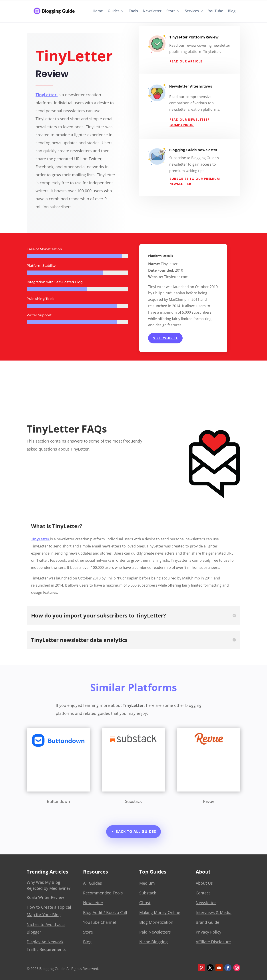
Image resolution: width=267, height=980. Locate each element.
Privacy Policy (208, 932)
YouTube (216, 11)
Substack (148, 893)
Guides (114, 11)
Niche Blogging (153, 942)
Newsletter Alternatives (191, 86)
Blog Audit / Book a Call (105, 912)
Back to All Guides (136, 832)
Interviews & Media (214, 912)
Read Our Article (186, 61)
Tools (133, 11)
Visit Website (165, 338)
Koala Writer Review (45, 897)
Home (98, 11)
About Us (204, 883)
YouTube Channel (100, 922)
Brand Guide (207, 922)
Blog (232, 11)
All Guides (93, 883)
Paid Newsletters (155, 932)
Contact (203, 893)
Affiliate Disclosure (213, 942)
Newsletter (152, 11)
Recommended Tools (103, 893)
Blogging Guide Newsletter (193, 150)
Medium (147, 883)
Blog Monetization (156, 922)
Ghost (145, 903)
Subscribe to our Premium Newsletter (195, 181)
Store (171, 11)
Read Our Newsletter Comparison (190, 122)
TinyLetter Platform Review (194, 37)
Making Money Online (160, 912)
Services (192, 11)
